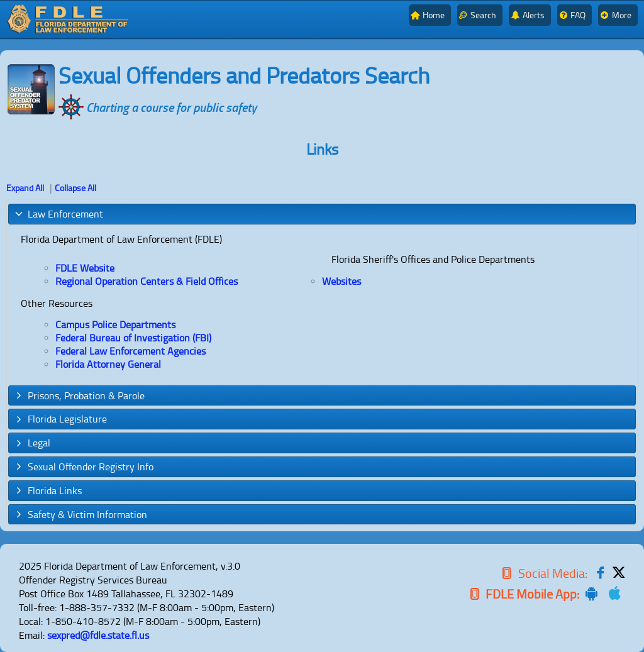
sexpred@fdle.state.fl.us (98, 635)
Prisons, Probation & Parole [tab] (79, 395)
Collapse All (75, 188)
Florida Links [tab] (48, 490)
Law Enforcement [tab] (58, 214)
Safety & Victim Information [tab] (80, 514)
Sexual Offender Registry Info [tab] (84, 467)
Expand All (25, 188)
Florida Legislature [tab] (60, 419)
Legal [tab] (32, 443)
